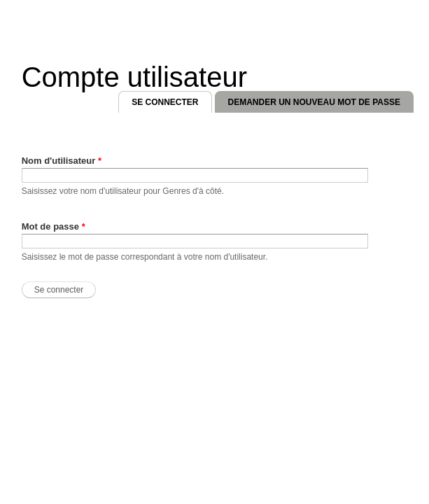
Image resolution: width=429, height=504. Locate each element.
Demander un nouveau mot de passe (314, 102)
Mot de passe (54, 226)
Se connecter (171, 99)
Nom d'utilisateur (62, 161)
